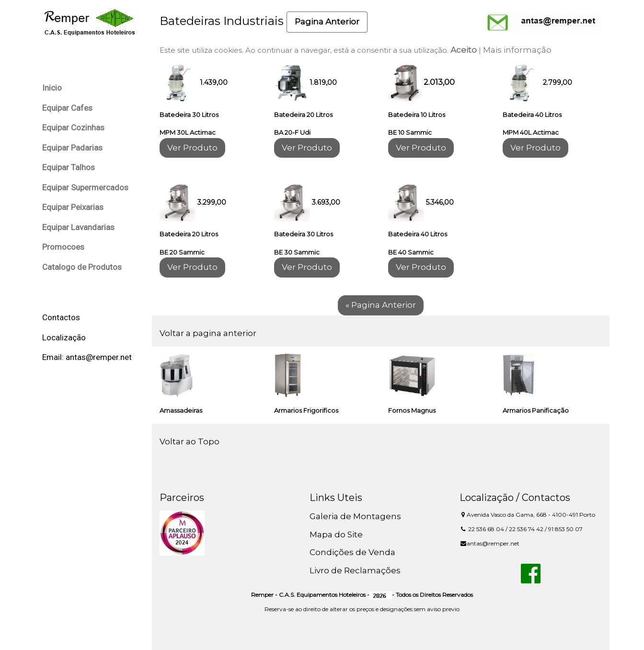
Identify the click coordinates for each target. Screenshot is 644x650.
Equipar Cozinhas (73, 128)
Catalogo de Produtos (82, 267)
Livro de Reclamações (355, 570)
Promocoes (63, 247)
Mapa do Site (336, 534)
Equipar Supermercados (85, 187)
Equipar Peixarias (73, 207)
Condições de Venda (352, 552)
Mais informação (517, 50)
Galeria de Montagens (355, 516)
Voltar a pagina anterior (208, 333)
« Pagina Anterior (381, 305)
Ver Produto (192, 148)
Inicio (52, 88)
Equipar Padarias (72, 148)
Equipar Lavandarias (78, 227)
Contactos (61, 317)
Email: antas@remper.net (87, 357)
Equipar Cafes (67, 108)
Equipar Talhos (69, 167)
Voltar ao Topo (190, 441)
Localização (64, 337)
